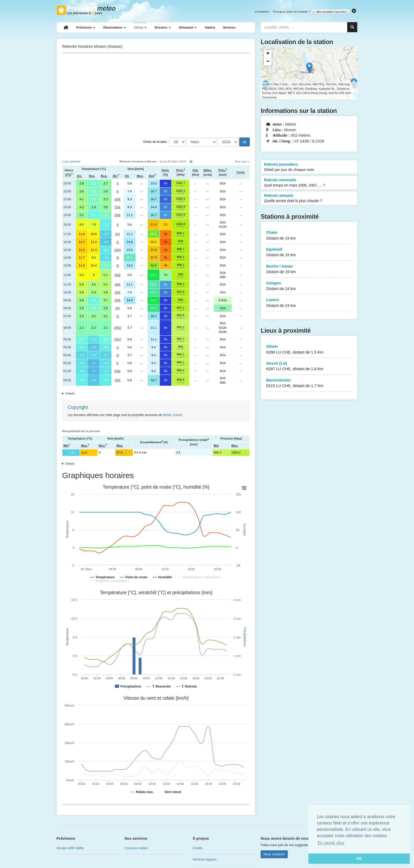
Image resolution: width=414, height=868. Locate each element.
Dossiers (163, 27)
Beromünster (309, 383)
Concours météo (136, 848)
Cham (309, 235)
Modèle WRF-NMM (70, 848)
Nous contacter (274, 854)
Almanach (188, 27)
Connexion (262, 12)
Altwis (309, 349)
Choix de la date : (156, 142)
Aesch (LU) (309, 366)
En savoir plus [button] (331, 843)
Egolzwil (309, 252)
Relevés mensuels (309, 183)
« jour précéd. (71, 161)
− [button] (268, 62)
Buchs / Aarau (309, 269)
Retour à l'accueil (88, 10)
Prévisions (86, 27)
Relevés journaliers (309, 167)
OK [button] (359, 859)
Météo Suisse (173, 415)
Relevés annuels (309, 198)
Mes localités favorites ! (331, 12)
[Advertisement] (156, 95)
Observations (114, 27)
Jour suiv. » (242, 161)
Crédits (198, 848)
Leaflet (266, 84)
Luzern (309, 303)
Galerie (210, 27)
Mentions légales (205, 860)
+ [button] (268, 54)
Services (229, 27)
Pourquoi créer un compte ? (291, 12)
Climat (140, 27)
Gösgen (309, 286)
